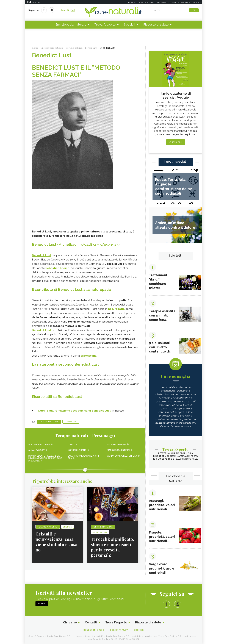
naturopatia (116, 309)
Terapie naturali (49, 422)
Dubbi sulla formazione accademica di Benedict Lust (74, 411)
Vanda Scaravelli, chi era (122, 456)
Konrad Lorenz (77, 450)
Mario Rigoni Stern (118, 450)
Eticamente (163, 3)
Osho (71, 445)
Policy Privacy (119, 630)
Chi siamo (70, 623)
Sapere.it (197, 3)
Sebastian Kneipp (57, 268)
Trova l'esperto (105, 25)
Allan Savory (36, 450)
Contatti (91, 623)
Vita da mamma (147, 3)
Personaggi (71, 422)
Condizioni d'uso (94, 630)
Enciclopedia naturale (71, 25)
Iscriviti (68, 10)
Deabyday (132, 3)
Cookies (139, 630)
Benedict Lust (41, 255)
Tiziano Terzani (116, 445)
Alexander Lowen (39, 445)
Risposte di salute (156, 25)
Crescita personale (181, 3)
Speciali (130, 25)
